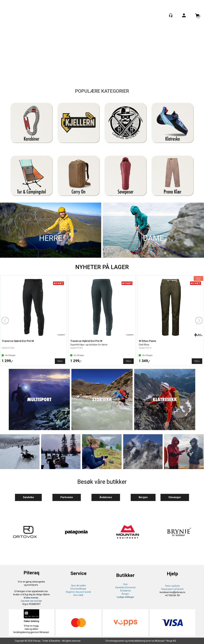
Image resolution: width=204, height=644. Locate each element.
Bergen (143, 497)
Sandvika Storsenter (126, 587)
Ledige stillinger (126, 597)
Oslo (125, 584)
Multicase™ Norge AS (166, 641)
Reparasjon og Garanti (172, 589)
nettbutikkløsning (137, 641)
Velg (60, 361)
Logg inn (184, 16)
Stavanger (175, 497)
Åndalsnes (106, 497)
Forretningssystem (115, 641)
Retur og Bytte (173, 586)
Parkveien (67, 497)
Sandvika (28, 497)
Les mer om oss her (31, 601)
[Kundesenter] (171, 15)
